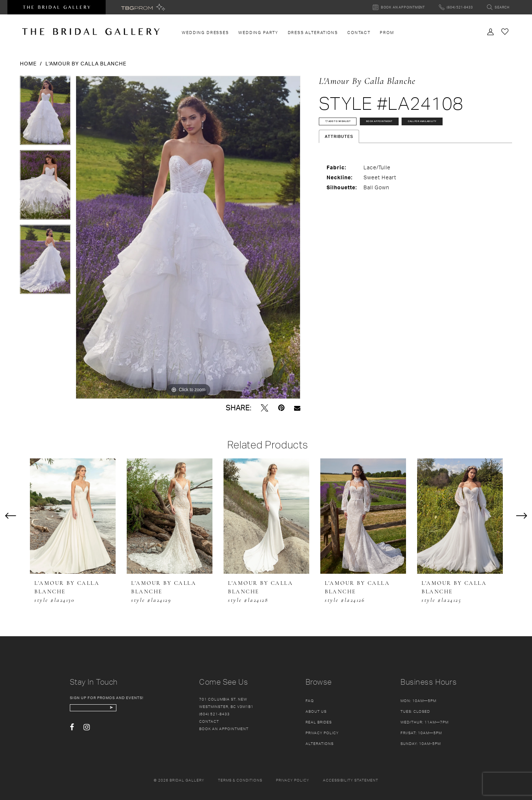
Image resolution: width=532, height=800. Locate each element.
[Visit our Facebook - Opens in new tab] (72, 733)
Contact (209, 721)
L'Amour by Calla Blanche (86, 63)
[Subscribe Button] (145, 711)
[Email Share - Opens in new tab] (297, 408)
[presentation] (73, 516)
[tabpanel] (45, 113)
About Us (316, 711)
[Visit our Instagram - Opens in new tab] (87, 733)
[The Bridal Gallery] (91, 32)
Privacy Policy (322, 733)
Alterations (320, 743)
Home (28, 63)
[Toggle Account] (491, 31)
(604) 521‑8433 (214, 714)
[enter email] (111, 711)
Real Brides (319, 722)
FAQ (310, 701)
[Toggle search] (498, 7)
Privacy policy (293, 780)
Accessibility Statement (351, 780)
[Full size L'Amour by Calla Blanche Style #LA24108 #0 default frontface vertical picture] (188, 237)
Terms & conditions (240, 780)
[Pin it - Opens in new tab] (281, 408)
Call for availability (355, 145)
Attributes (339, 163)
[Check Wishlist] (505, 31)
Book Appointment (421, 126)
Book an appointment (224, 729)
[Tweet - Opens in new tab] (265, 408)
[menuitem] (206, 33)
